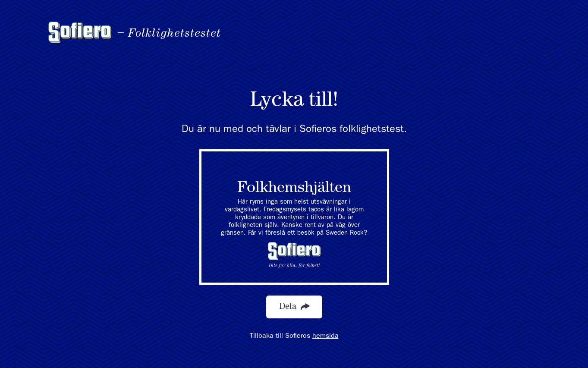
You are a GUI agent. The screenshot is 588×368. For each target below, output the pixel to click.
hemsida (325, 337)
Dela (294, 307)
